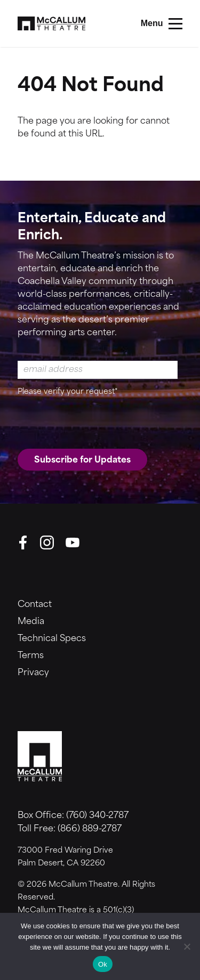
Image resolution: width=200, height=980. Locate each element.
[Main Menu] (162, 24)
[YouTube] (73, 542)
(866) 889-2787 (90, 829)
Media (31, 622)
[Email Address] (98, 370)
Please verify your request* (68, 392)
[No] (187, 946)
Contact (35, 605)
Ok (103, 964)
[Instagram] (47, 542)
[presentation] (99, 420)
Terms (31, 656)
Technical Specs (52, 639)
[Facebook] (23, 542)
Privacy (33, 673)
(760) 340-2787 (97, 816)
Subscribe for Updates (82, 460)
